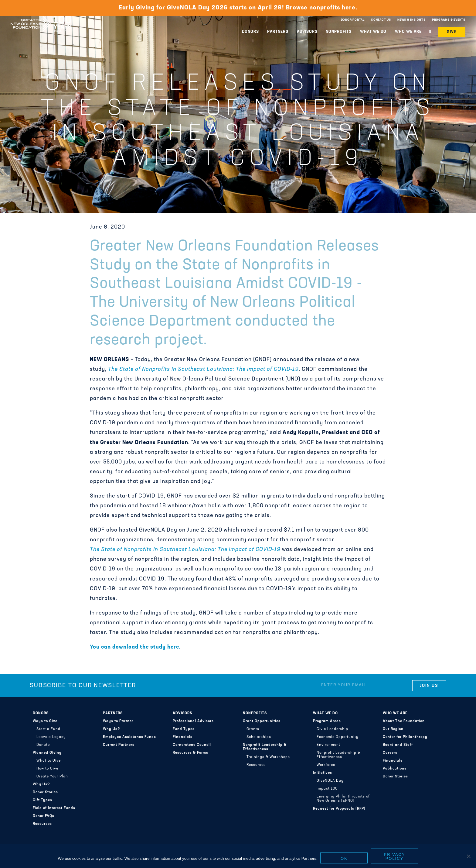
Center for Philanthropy (405, 737)
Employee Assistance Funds (129, 737)
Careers (390, 753)
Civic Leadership (332, 729)
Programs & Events (449, 20)
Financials (183, 737)
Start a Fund (48, 729)
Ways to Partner (118, 721)
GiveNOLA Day (330, 781)
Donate (43, 745)
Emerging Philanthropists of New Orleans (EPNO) (343, 799)
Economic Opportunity (338, 737)
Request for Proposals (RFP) (339, 809)
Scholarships (259, 737)
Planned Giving (47, 753)
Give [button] (452, 32)
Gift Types (42, 800)
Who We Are (408, 32)
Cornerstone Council (192, 745)
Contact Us (381, 20)
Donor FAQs (44, 816)
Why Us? (41, 784)
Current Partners (119, 745)
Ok (344, 859)
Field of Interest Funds (54, 808)
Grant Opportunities (262, 721)
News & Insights (411, 20)
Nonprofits (339, 32)
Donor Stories (45, 792)
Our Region (393, 729)
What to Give (49, 761)
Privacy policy (395, 857)
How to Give (47, 769)
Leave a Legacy (51, 737)
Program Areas (327, 721)
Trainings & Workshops (268, 757)
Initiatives (323, 773)
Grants (253, 729)
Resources (42, 824)
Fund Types (184, 729)
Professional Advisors (193, 721)
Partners (278, 32)
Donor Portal (353, 20)
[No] (468, 857)
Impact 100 (327, 789)
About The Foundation (404, 721)
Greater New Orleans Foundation (41, 19)
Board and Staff (398, 745)
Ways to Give (45, 721)
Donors (250, 32)
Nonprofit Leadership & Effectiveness (265, 747)
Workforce (326, 765)
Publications (395, 769)
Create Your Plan (52, 777)
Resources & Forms (190, 753)
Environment (328, 745)
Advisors (307, 32)
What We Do (373, 32)
